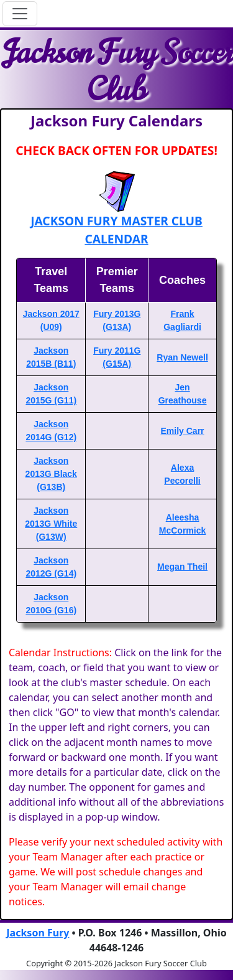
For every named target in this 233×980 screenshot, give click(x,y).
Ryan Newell (182, 357)
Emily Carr (183, 431)
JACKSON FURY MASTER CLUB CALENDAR (116, 230)
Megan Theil (182, 567)
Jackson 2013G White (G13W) (51, 524)
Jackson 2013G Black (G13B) (51, 474)
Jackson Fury (38, 933)
